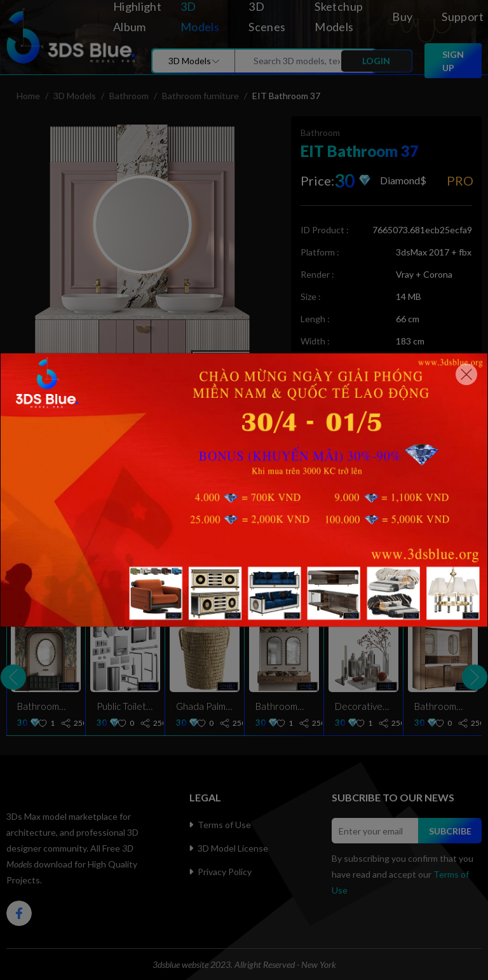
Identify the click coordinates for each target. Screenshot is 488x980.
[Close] (466, 374)
